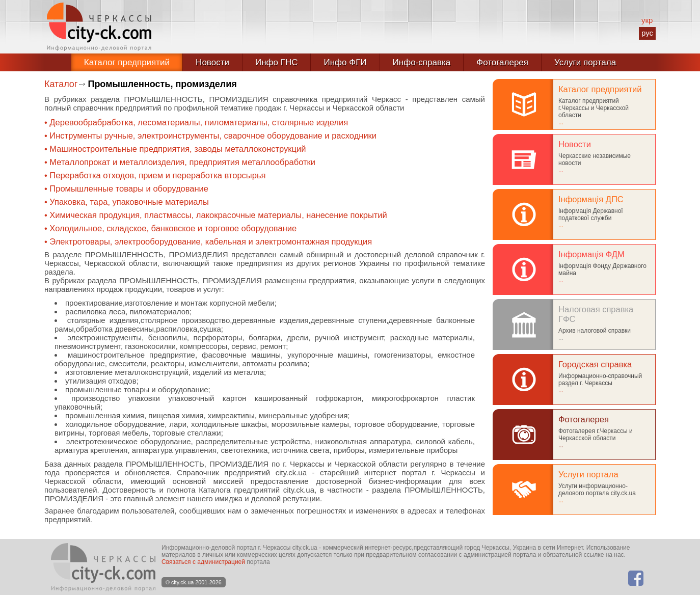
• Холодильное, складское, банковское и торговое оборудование (170, 228)
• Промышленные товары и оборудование (126, 188)
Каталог (61, 84)
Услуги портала (585, 62)
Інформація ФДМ (591, 254)
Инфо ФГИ (345, 62)
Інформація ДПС (591, 199)
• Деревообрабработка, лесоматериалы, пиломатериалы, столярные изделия (196, 122)
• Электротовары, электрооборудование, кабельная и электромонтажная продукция (208, 241)
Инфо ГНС (277, 62)
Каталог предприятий (127, 62)
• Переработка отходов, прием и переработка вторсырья (155, 175)
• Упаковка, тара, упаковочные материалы (127, 202)
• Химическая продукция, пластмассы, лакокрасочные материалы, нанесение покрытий (216, 215)
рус (647, 33)
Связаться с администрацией (203, 562)
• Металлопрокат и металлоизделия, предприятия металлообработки (180, 162)
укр (647, 20)
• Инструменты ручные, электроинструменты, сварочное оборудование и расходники (210, 136)
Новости (212, 62)
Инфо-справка (422, 62)
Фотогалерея (502, 62)
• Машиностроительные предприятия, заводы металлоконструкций (175, 149)
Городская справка (595, 364)
